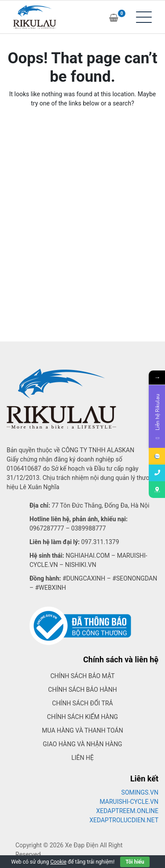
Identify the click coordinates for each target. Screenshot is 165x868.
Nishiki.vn (81, 565)
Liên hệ (82, 758)
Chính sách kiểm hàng (82, 717)
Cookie (58, 862)
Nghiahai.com (88, 556)
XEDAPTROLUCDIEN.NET (124, 820)
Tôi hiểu (135, 862)
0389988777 (89, 528)
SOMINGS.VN (140, 792)
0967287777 (47, 528)
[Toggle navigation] (144, 17)
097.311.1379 (100, 542)
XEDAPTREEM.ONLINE (127, 811)
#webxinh (51, 588)
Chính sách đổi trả (82, 703)
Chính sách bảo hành (82, 690)
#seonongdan (135, 578)
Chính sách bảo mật (82, 676)
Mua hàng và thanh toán (82, 730)
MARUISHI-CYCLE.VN (129, 802)
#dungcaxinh (84, 578)
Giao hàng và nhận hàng (82, 744)
